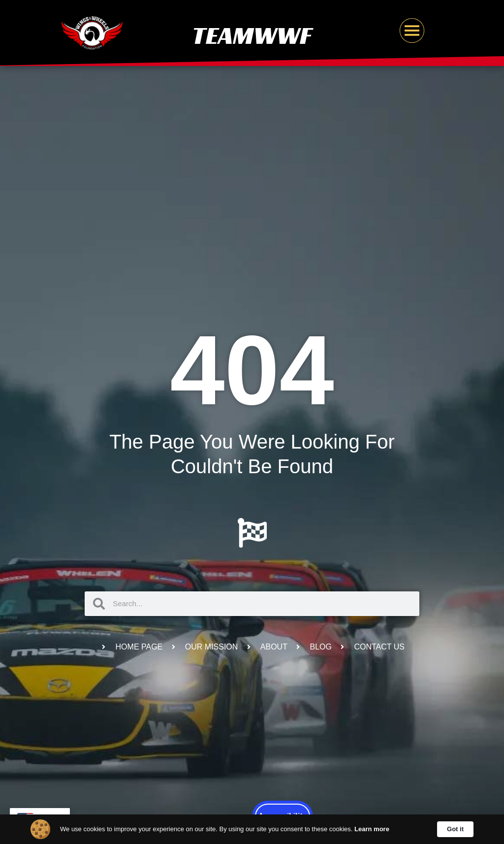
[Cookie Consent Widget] (252, 829)
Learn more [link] (372, 829)
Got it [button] (455, 829)
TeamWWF (252, 35)
